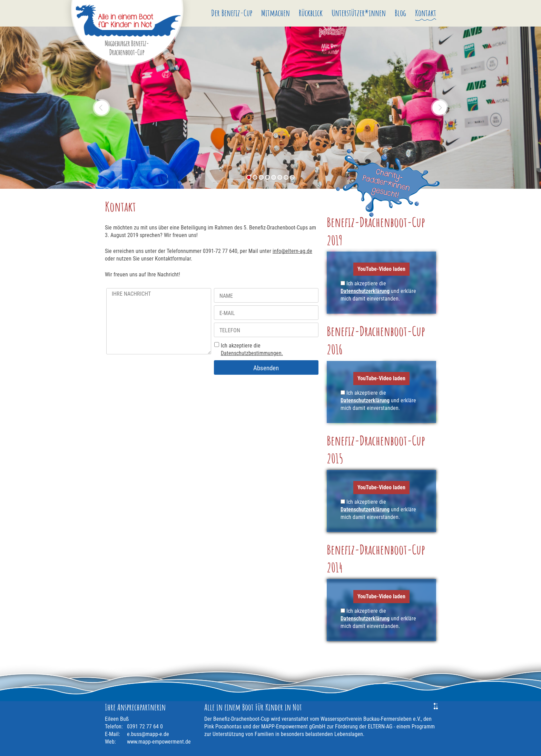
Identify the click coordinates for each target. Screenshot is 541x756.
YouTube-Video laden (381, 269)
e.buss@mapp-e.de (148, 734)
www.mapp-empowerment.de (159, 742)
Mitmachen (276, 13)
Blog (400, 13)
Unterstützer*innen (359, 13)
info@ (292, 251)
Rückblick (311, 13)
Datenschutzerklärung (365, 291)
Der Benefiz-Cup (232, 13)
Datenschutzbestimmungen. (252, 353)
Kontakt (426, 13)
